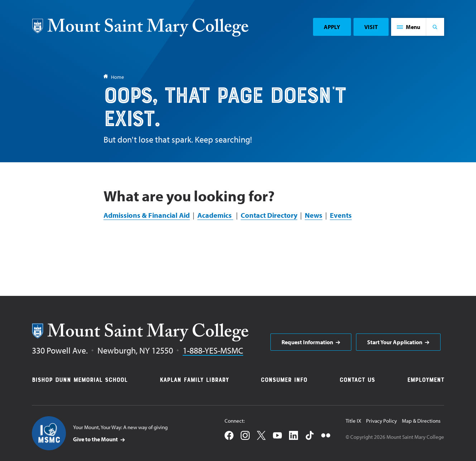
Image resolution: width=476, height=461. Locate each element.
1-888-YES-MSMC (213, 350)
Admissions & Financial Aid (147, 215)
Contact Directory (269, 215)
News (314, 215)
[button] (409, 27)
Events (341, 215)
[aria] (311, 342)
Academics (215, 215)
